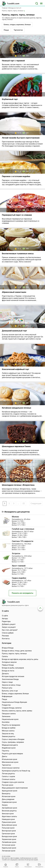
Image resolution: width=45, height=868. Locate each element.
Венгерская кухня (9, 831)
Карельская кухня (9, 848)
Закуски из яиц (8, 734)
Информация (7, 696)
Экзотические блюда (10, 679)
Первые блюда (8, 665)
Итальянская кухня (9, 759)
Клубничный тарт (10, 99)
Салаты (5, 656)
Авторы (5, 619)
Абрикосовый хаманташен (14, 292)
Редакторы (6, 621)
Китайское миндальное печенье (16, 408)
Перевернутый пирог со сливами (17, 215)
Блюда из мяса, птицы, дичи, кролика (17, 651)
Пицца (6, 30)
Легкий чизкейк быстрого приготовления (21, 138)
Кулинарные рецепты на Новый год (16, 771)
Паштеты (6, 751)
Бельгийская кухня (9, 825)
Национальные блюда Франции (14, 702)
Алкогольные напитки (11, 768)
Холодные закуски (9, 662)
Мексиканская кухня (10, 762)
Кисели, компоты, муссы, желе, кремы (17, 711)
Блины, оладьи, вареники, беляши (17, 25)
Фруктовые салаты (9, 816)
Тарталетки (18, 30)
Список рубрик (8, 633)
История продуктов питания (13, 676)
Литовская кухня (9, 851)
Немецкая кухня (8, 819)
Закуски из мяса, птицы (11, 685)
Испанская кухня (9, 796)
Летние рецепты (8, 774)
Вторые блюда (8, 648)
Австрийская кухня (9, 808)
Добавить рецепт (9, 624)
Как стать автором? (10, 630)
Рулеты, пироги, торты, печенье (14, 654)
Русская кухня (7, 785)
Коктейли (6, 722)
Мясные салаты (8, 731)
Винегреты (6, 794)
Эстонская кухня (9, 845)
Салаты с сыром (8, 776)
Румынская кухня (9, 822)
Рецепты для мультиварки (12, 754)
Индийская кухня (9, 748)
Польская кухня (8, 828)
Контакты (6, 639)
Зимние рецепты (9, 736)
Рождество (6, 705)
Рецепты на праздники (11, 725)
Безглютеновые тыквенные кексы (18, 254)
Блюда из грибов (9, 728)
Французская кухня (10, 791)
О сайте (5, 616)
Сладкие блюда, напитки (12, 708)
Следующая (36, 503)
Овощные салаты (9, 714)
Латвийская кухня (9, 842)
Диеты (5, 756)
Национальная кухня (10, 719)
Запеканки (6, 716)
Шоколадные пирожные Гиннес (16, 446)
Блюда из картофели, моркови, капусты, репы (20, 659)
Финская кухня (8, 814)
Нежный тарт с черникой (13, 61)
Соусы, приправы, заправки (13, 742)
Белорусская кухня (9, 836)
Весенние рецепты (9, 811)
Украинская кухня (9, 839)
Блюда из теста (8, 671)
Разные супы (7, 688)
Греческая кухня (8, 834)
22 (24, 503)
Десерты (5, 674)
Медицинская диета (10, 745)
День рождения (8, 799)
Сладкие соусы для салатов (13, 782)
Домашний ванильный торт (14, 331)
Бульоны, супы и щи (10, 691)
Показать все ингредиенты (23, 593)
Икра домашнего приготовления (15, 788)
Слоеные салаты (9, 779)
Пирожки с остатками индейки (16, 176)
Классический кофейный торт (16, 369)
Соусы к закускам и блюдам (13, 739)
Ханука (5, 805)
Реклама (5, 636)
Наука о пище (7, 682)
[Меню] (41, 3)
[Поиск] (37, 3)
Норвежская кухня (9, 802)
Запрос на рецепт (9, 627)
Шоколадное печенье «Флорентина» (18, 485)
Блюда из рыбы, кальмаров (13, 668)
